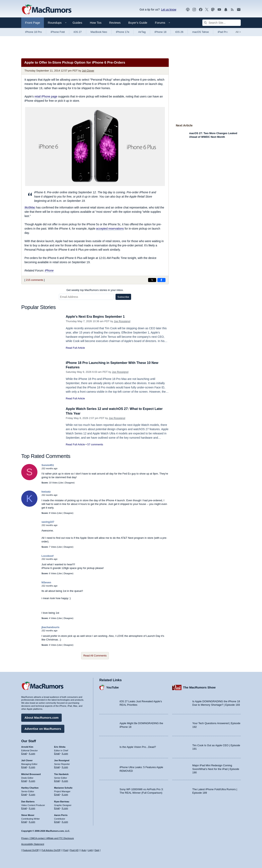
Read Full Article (75, 348)
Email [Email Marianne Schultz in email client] (57, 794)
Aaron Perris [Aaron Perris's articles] (61, 815)
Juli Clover (88, 71)
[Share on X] (152, 280)
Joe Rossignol (122, 321)
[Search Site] (222, 23)
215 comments (34, 280)
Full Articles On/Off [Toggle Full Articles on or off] (51, 850)
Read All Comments (95, 656)
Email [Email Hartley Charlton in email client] (24, 794)
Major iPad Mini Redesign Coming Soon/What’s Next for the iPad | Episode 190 (216, 769)
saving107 (48, 522)
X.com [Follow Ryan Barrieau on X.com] (65, 808)
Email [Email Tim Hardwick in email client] (57, 780)
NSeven (46, 582)
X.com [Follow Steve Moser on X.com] (32, 821)
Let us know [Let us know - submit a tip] (169, 10)
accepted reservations (110, 229)
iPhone (49, 270)
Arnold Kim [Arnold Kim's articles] (27, 746)
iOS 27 (78, 32)
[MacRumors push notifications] (226, 10)
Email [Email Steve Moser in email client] (24, 821)
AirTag (142, 32)
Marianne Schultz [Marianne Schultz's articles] (63, 787)
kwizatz (46, 492)
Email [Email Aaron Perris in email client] (57, 821)
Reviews (115, 23)
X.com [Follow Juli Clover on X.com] (32, 767)
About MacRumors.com (41, 717)
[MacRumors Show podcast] (188, 10)
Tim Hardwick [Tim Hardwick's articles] (61, 774)
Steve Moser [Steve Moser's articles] (28, 815)
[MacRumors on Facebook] (201, 10)
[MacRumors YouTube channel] (219, 10)
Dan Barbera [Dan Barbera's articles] (28, 801)
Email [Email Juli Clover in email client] (24, 767)
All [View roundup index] (238, 32)
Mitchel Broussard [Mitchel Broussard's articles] (31, 774)
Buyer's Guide (138, 23)
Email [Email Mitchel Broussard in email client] (24, 780)
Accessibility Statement (33, 844)
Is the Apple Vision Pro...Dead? (138, 747)
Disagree (69, 483)
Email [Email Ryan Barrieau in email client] (57, 808)
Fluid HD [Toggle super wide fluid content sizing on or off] (74, 850)
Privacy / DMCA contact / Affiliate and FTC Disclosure (48, 838)
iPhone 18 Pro (33, 32)
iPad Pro (223, 32)
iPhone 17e (123, 32)
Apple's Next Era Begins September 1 (96, 317)
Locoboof (47, 556)
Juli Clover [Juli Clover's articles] (27, 760)
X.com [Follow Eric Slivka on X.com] (65, 753)
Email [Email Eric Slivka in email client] (57, 753)
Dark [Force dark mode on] (97, 850)
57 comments (95, 444)
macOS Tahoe (200, 32)
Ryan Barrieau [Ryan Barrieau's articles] (62, 801)
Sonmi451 (48, 465)
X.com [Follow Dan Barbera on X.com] (32, 808)
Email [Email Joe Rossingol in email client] (57, 767)
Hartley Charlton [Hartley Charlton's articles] (30, 787)
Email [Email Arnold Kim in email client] (24, 753)
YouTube (112, 687)
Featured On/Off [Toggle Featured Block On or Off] (30, 850)
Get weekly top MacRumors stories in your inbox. (95, 290)
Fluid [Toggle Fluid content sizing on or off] (66, 850)
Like (61, 483)
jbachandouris (50, 627)
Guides (77, 23)
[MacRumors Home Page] (47, 10)
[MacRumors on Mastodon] (213, 10)
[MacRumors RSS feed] (232, 10)
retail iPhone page (46, 96)
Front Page (33, 23)
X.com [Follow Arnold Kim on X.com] (32, 753)
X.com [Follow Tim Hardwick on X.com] (65, 780)
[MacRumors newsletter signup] (239, 10)
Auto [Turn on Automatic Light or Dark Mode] (84, 850)
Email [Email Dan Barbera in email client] (24, 808)
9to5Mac (30, 207)
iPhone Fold (58, 32)
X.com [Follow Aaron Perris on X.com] (65, 821)
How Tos (96, 23)
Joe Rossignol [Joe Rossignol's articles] (62, 760)
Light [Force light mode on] (90, 850)
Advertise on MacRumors (43, 728)
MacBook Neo (99, 32)
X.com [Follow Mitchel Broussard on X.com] (32, 780)
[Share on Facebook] (161, 280)
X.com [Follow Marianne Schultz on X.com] (65, 794)
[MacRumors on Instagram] (194, 10)
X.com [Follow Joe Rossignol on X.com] (65, 767)
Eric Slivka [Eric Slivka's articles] (60, 746)
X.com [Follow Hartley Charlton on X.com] (32, 794)
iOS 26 (179, 32)
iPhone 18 (161, 32)
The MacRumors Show (199, 687)
